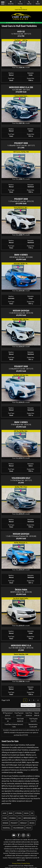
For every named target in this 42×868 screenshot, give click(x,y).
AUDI (4, 813)
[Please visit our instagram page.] (23, 835)
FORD (5, 818)
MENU (3, 3)
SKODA (32, 823)
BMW (11, 813)
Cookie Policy (26, 863)
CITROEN (18, 813)
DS (32, 813)
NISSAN (5, 823)
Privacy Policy (16, 863)
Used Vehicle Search (21, 9)
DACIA (26, 813)
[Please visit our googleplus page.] (28, 835)
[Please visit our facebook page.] (19, 835)
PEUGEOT (14, 823)
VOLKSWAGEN (18, 828)
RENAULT (24, 823)
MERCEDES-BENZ (30, 818)
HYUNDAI (13, 818)
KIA (20, 818)
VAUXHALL (7, 828)
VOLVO (29, 828)
